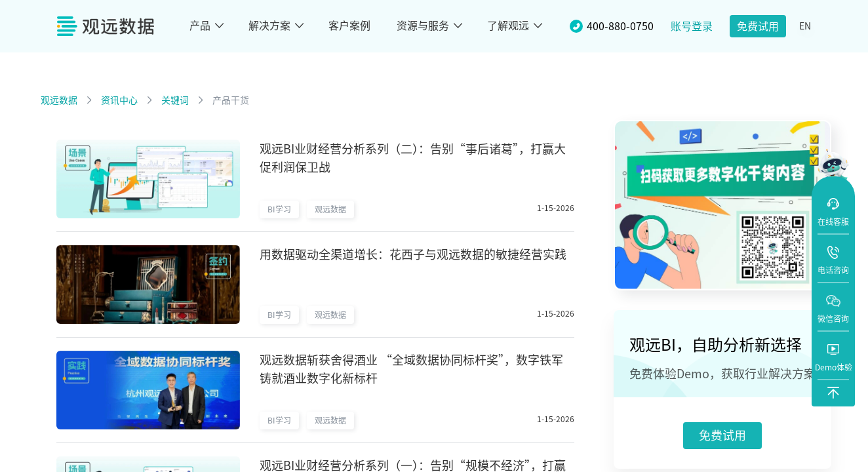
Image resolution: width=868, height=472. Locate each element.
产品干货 (231, 100)
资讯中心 (119, 100)
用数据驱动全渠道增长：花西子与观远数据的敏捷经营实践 (413, 254)
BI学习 (279, 209)
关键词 (175, 100)
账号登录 (692, 26)
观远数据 (59, 100)
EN (805, 26)
